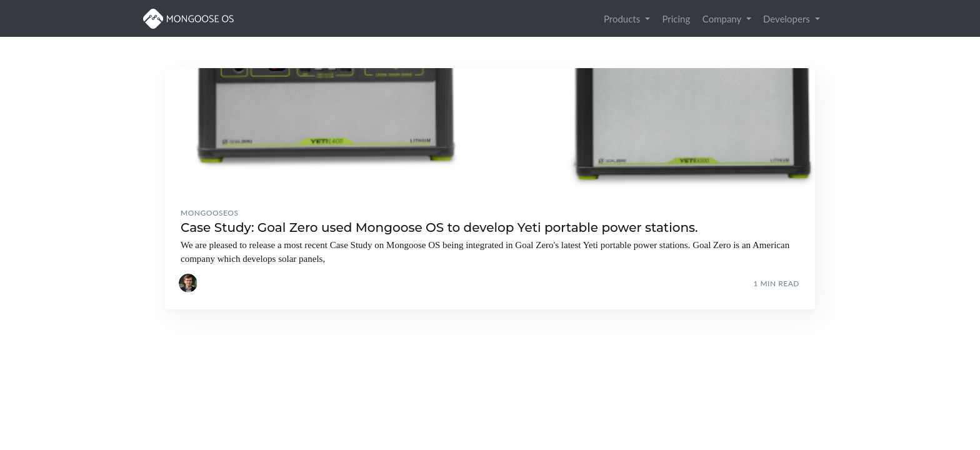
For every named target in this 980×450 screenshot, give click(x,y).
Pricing (676, 19)
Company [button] (723, 19)
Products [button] (623, 19)
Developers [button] (788, 19)
